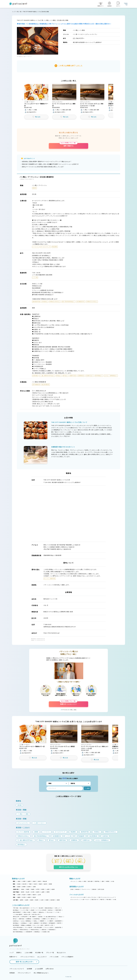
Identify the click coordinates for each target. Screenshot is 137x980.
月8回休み (15, 930)
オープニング (34, 908)
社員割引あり (16, 921)
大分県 (42, 900)
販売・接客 (90, 881)
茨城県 (40, 884)
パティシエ (73, 881)
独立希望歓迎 (16, 925)
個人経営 (41, 908)
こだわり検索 (29, 953)
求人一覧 (19, 12)
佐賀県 (27, 900)
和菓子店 (102, 900)
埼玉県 (35, 884)
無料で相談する (68, 145)
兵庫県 (24, 881)
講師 (103, 881)
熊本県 (37, 900)
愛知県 (19, 887)
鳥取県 (34, 895)
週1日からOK (27, 914)
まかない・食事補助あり (26, 921)
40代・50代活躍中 (38, 927)
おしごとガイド (42, 957)
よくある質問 (39, 969)
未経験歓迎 (36, 923)
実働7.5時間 (58, 910)
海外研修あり (16, 923)
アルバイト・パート (86, 889)
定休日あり (51, 910)
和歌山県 (45, 881)
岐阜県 (29, 887)
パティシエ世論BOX (67, 957)
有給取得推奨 (52, 930)
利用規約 (12, 973)
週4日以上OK (16, 917)
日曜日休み (44, 930)
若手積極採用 (52, 923)
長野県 (48, 892)
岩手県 (38, 889)
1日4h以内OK (24, 917)
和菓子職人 (97, 881)
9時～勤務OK (33, 917)
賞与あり (15, 919)
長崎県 (32, 900)
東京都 (19, 884)
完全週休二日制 (46, 932)
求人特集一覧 (39, 953)
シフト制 (57, 912)
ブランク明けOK (28, 927)
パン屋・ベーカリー (85, 900)
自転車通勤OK (58, 921)
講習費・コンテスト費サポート (49, 919)
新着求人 (19, 953)
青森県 (33, 889)
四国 (14, 897)
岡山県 (24, 895)
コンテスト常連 (25, 910)
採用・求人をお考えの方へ (24, 962)
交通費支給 (29, 919)
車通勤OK (42, 921)
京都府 (34, 881)
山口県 (39, 895)
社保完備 (40, 917)
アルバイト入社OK (49, 927)
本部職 (107, 881)
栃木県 (45, 884)
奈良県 (39, 881)
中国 (14, 895)
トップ (14, 12)
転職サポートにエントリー (68, 703)
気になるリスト (61, 953)
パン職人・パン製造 (82, 881)
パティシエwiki (54, 957)
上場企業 (32, 910)
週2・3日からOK (36, 914)
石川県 (33, 892)
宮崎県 (47, 900)
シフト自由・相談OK (18, 914)
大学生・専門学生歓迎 (18, 927)
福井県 (38, 892)
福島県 (53, 889)
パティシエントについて (17, 969)
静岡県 (24, 887)
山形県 (48, 889)
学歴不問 (59, 923)
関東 (14, 884)
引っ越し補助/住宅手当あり (50, 917)
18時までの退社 (27, 912)
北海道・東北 (16, 889)
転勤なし (36, 921)
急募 (31, 923)
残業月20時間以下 (17, 912)
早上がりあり (50, 912)
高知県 (34, 897)
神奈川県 (24, 884)
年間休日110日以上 (35, 930)
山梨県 (43, 892)
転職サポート (13, 957)
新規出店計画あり (49, 908)
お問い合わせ (50, 969)
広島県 (19, 895)
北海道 (23, 889)
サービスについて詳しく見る (69, 710)
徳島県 (29, 897)
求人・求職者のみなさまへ (41, 973)
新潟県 (23, 892)
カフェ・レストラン (75, 900)
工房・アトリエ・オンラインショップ (106, 897)
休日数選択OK (29, 932)
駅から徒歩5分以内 (24, 908)
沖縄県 (58, 900)
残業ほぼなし (42, 912)
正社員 (72, 889)
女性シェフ (58, 908)
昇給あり (61, 917)
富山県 (28, 892)
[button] (36, 99)
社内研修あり (24, 923)
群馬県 (50, 884)
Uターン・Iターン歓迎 (38, 925)
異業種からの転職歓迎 (26, 925)
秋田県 (43, 889)
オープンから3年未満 (41, 910)
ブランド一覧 (50, 953)
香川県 (24, 897)
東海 (14, 887)
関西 (14, 881)
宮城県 (28, 889)
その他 (112, 881)
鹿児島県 (53, 900)
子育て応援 (15, 908)
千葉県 (30, 884)
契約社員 (77, 889)
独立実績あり (16, 910)
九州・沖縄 (15, 900)
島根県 (29, 895)
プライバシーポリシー (24, 973)
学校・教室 (109, 900)
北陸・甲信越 (16, 892)
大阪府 (19, 881)
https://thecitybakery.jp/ (52, 633)
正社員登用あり (37, 919)
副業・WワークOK (49, 925)
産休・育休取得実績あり (18, 932)
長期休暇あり (37, 932)
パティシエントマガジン (28, 957)
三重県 (34, 887)
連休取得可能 (58, 927)
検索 (87, 788)
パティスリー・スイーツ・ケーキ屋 (78, 897)
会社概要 (29, 969)
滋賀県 (29, 881)
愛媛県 (19, 897)
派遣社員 (94, 889)
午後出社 (35, 912)
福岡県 (21, 900)
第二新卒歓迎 (44, 923)
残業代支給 (22, 919)
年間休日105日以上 (24, 930)
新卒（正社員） (101, 889)
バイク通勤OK (50, 921)
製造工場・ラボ (95, 900)
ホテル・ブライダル (92, 897)
